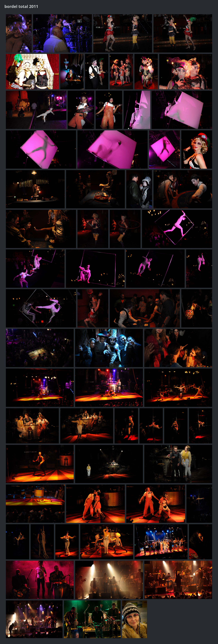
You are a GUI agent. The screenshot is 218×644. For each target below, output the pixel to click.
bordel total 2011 (21, 6)
